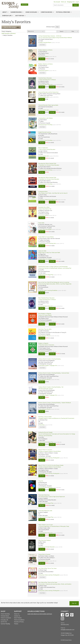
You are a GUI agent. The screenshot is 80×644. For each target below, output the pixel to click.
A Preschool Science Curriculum (46, 345)
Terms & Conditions (19, 620)
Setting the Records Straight (45, 432)
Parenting (42, 425)
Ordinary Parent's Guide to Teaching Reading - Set (51, 387)
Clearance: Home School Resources (48, 200)
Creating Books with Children (46, 118)
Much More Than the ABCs (45, 329)
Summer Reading (16, 12)
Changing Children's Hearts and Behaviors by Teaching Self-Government (56, 418)
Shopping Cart (71, 2)
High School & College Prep (46, 275)
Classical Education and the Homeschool (48, 92)
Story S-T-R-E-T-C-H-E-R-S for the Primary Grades (51, 465)
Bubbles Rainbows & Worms (45, 50)
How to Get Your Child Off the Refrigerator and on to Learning (54, 282)
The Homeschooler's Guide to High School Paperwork (52, 497)
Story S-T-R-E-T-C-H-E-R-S (45, 450)
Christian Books (47, 12)
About (5, 12)
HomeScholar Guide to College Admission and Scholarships (53, 267)
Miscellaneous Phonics (45, 336)
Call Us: (63, 623)
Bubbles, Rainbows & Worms (46, 64)
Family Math (41, 223)
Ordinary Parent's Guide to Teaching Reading (49, 359)
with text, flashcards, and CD (46, 389)
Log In (77, 2)
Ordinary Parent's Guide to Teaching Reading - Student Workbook (55, 403)
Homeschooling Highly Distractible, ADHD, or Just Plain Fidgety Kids (55, 284)
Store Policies (18, 618)
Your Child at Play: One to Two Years (47, 568)
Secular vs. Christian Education (47, 547)
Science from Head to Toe (45, 209)
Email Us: (63, 628)
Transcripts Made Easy (44, 495)
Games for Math (42, 251)
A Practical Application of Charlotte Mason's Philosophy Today (54, 526)
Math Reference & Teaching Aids (48, 243)
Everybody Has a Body (44, 207)
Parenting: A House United (45, 417)
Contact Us (17, 616)
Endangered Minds (43, 192)
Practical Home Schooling (46, 125)
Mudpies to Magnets (43, 343)
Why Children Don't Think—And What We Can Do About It (53, 193)
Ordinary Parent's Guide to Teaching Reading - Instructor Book (54, 373)
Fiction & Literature (63, 12)
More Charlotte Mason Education (46, 298)
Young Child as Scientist (44, 554)
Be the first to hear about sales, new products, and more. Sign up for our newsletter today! (29, 603)
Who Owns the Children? (45, 540)
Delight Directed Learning (45, 132)
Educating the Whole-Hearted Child (47, 163)
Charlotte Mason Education (45, 78)
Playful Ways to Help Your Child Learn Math (49, 253)
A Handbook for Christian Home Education (49, 165)
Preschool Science (44, 57)
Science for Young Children (45, 315)
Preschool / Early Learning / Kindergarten (50, 458)
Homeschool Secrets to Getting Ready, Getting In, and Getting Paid (55, 268)
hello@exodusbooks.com (68, 630)
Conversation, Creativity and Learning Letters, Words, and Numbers (55, 584)
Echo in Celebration (43, 148)
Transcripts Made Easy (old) (45, 511)
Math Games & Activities (46, 229)
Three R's (41, 481)
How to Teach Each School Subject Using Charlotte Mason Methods (55, 38)
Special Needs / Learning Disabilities (48, 290)
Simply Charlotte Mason (45, 42)
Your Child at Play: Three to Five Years (48, 582)
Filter (73, 31)
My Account (57, 2)
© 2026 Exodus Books (66, 640)
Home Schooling (31, 12)
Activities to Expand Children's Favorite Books (50, 451)
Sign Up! (74, 603)
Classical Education (44, 97)
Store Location (25, 5)
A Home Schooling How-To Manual (47, 80)
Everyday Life (7, 16)
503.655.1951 (65, 625)
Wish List (64, 2)
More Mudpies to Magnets (45, 314)
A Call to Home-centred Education (47, 149)
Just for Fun (20, 16)
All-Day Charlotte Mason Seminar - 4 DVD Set (50, 36)
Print (57, 27)
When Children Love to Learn (46, 525)
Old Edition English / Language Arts (48, 365)
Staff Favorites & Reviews (9, 33)
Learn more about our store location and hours (40, 614)
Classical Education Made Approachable (48, 105)
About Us (17, 614)
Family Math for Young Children (46, 237)
